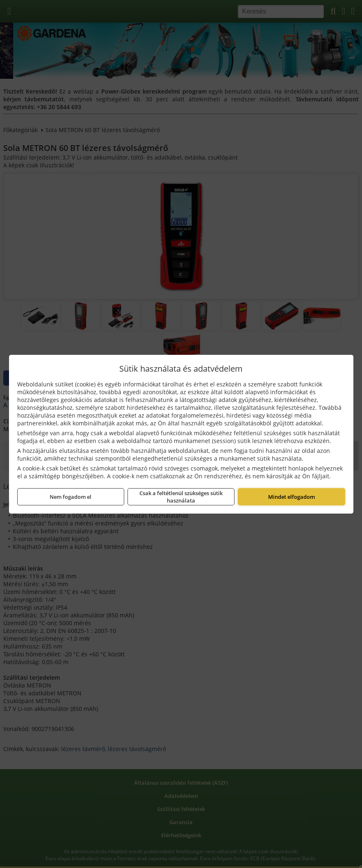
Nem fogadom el (71, 497)
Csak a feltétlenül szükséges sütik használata (181, 497)
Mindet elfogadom (291, 497)
